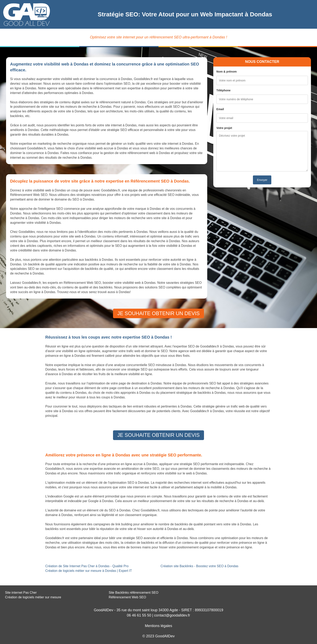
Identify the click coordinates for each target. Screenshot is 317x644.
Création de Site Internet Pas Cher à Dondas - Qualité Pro (87, 566)
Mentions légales (158, 626)
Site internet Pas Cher (21, 593)
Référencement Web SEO (127, 597)
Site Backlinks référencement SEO (134, 593)
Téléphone (223, 90)
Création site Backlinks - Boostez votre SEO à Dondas (199, 566)
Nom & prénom (226, 72)
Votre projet (224, 128)
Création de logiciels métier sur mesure (33, 597)
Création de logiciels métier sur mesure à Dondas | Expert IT (89, 571)
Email (220, 109)
